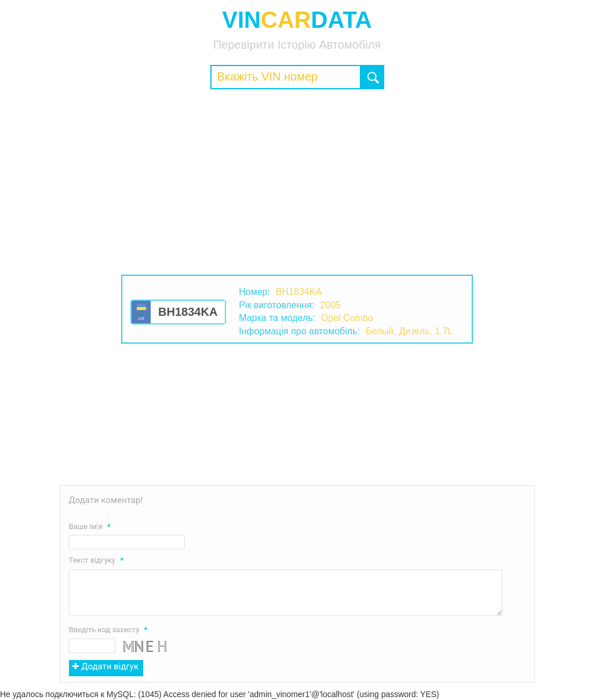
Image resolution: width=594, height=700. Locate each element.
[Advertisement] (297, 182)
